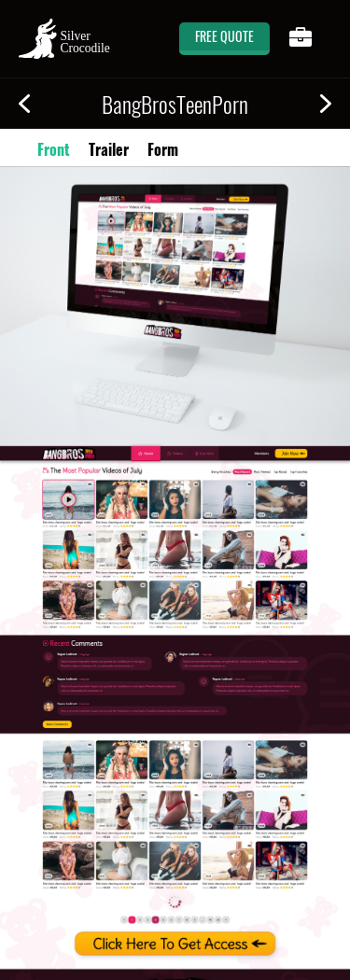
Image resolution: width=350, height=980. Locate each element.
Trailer (109, 149)
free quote (224, 36)
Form (163, 149)
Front (54, 149)
